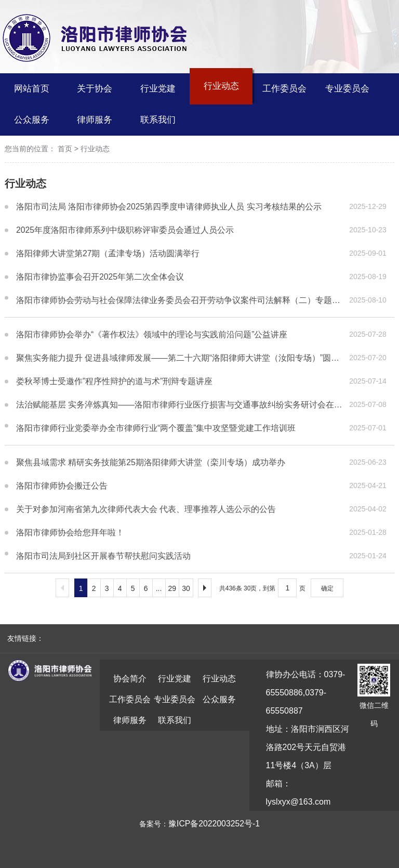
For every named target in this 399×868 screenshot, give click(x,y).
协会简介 (130, 679)
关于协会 (95, 89)
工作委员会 (284, 89)
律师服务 (95, 120)
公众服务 (32, 120)
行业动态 (221, 86)
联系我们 (158, 120)
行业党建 (158, 89)
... (159, 588)
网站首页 (32, 89)
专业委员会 (347, 89)
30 (186, 588)
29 (172, 588)
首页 (65, 149)
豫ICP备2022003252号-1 (214, 824)
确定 (327, 588)
